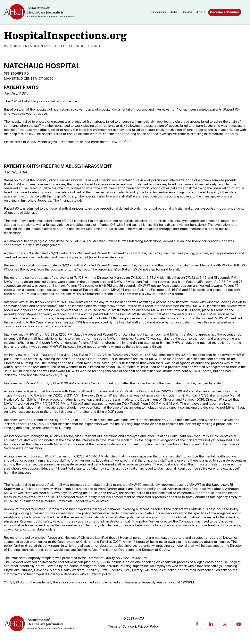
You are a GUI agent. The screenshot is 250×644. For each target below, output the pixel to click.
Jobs (174, 12)
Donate (187, 12)
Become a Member (225, 12)
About (201, 12)
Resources (158, 12)
